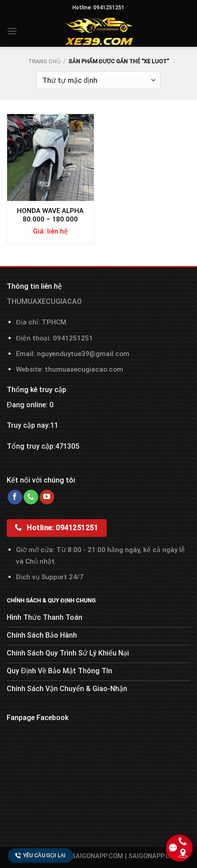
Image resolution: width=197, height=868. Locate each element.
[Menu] (12, 31)
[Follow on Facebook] (15, 497)
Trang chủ (44, 61)
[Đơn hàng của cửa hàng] (98, 80)
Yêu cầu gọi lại (40, 855)
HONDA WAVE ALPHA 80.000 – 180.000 (50, 215)
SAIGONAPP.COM (154, 856)
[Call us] (31, 497)
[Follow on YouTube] (47, 497)
